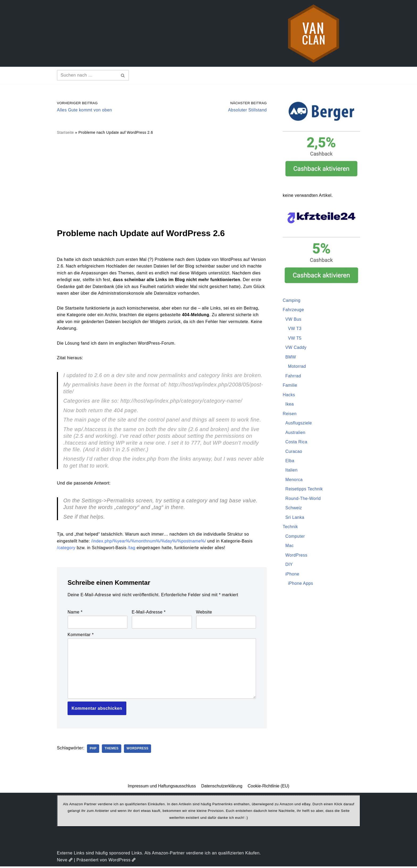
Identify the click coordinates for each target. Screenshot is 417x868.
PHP (93, 750)
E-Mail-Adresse (149, 613)
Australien (295, 433)
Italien (291, 471)
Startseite (65, 133)
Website (204, 613)
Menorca (294, 480)
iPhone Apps (301, 584)
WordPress (138, 750)
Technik (290, 527)
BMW (291, 357)
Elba (290, 461)
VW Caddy (296, 348)
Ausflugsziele (299, 423)
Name (75, 613)
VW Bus (293, 319)
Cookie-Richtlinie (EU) (269, 787)
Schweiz (294, 509)
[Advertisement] (162, 181)
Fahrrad (293, 376)
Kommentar (81, 636)
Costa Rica (296, 442)
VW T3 (295, 329)
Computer (295, 537)
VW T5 (295, 338)
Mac (290, 547)
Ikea (290, 405)
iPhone (292, 575)
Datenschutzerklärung (222, 787)
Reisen (290, 414)
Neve (65, 861)
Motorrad (297, 367)
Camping (292, 300)
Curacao (294, 452)
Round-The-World (303, 499)
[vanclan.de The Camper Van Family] (314, 33)
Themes (112, 750)
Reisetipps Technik (304, 490)
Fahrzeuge (293, 310)
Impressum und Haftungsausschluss (162, 787)
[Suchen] (87, 75)
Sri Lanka (295, 518)
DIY (289, 566)
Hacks (289, 395)
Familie (290, 385)
